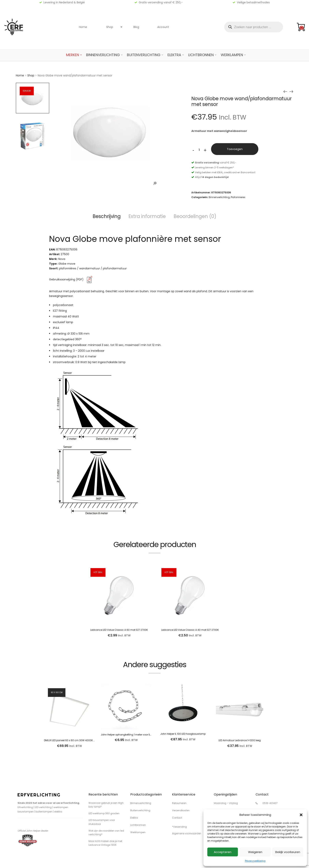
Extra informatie (147, 216)
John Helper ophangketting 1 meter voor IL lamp (129, 735)
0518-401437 (270, 803)
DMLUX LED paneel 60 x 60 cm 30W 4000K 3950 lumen (76, 740)
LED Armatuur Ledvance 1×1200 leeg (240, 740)
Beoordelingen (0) (195, 216)
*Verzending (179, 827)
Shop (110, 27)
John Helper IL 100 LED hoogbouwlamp (183, 734)
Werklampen (232, 55)
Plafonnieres (238, 197)
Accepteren (223, 852)
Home (83, 27)
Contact (177, 818)
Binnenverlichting (103, 55)
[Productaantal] (199, 150)
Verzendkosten (181, 810)
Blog (136, 27)
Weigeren (255, 852)
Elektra (174, 55)
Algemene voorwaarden (187, 833)
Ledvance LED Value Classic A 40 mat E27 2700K (190, 630)
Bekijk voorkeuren (288, 852)
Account (163, 27)
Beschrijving (107, 216)
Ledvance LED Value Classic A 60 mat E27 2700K (119, 630)
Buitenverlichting (144, 55)
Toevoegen (235, 149)
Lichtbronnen (201, 55)
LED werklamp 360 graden (104, 813)
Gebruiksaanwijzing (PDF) (71, 279)
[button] (301, 815)
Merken (73, 55)
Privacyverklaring (255, 861)
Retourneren (179, 803)
